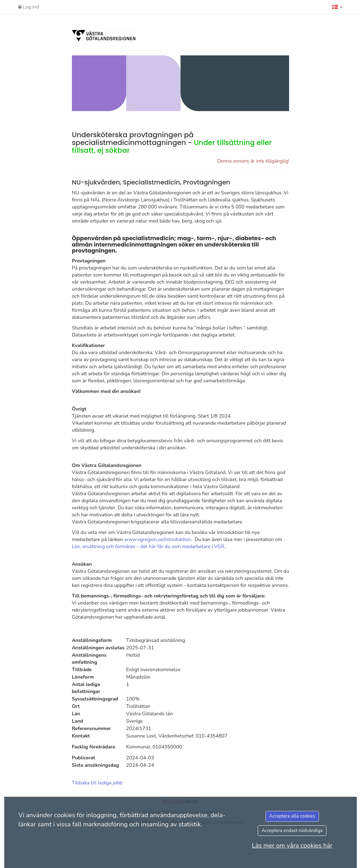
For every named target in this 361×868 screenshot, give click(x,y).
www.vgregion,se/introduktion (158, 539)
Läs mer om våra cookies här (292, 845)
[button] (337, 7)
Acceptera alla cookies (292, 816)
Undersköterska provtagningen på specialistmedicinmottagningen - (172, 142)
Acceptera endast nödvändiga (292, 831)
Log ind (29, 7)
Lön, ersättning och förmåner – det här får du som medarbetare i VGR (148, 547)
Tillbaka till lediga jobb (97, 783)
